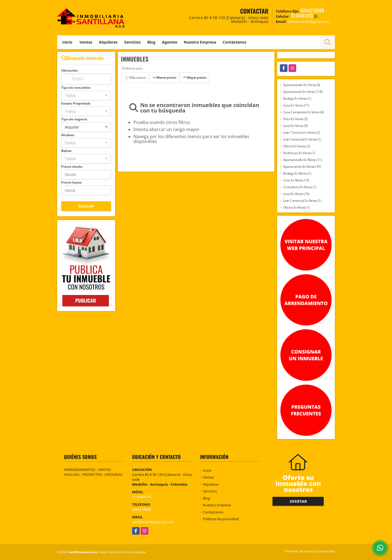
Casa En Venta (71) (296, 105)
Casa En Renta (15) (296, 180)
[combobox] (86, 95)
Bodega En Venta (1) (297, 98)
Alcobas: (68, 135)
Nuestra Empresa (200, 42)
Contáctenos (235, 42)
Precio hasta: (72, 182)
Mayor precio (195, 77)
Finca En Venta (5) (295, 119)
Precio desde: (72, 167)
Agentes (170, 42)
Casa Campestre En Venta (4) (304, 112)
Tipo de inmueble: (76, 88)
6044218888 (312, 10)
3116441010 (302, 16)
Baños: (67, 151)
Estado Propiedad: (76, 103)
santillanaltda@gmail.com (153, 522)
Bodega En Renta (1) (297, 173)
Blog (151, 42)
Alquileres (108, 42)
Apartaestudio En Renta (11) (303, 160)
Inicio (67, 42)
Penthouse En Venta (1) (299, 153)
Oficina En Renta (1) (297, 207)
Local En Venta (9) (295, 126)
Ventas (86, 42)
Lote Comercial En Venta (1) (302, 139)
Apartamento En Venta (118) (303, 92)
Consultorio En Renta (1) (300, 187)
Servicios (132, 42)
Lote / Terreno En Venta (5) (302, 133)
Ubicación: (70, 70)
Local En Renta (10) (296, 194)
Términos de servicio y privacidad (310, 551)
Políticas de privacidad (221, 519)
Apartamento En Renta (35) (302, 167)
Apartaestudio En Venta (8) (302, 85)
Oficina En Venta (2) (297, 146)
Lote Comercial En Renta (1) (302, 201)
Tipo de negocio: (74, 119)
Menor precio (164, 77)
